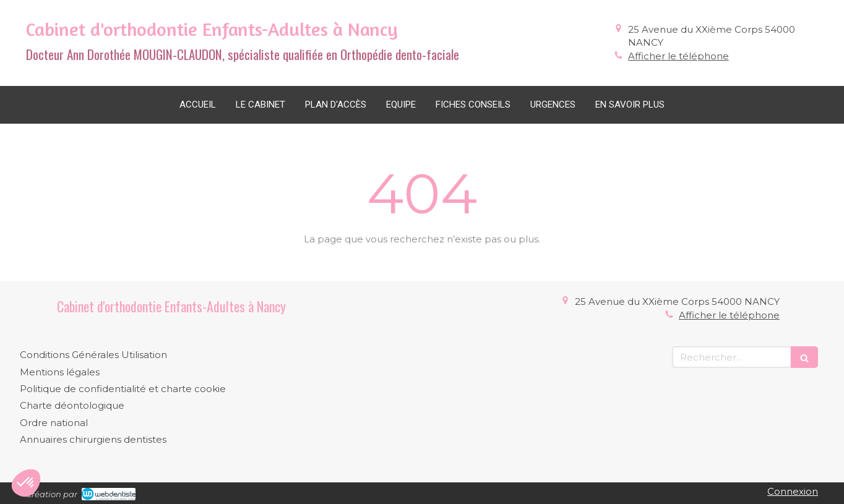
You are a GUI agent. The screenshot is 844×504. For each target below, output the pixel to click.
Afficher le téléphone (678, 56)
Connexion (793, 491)
